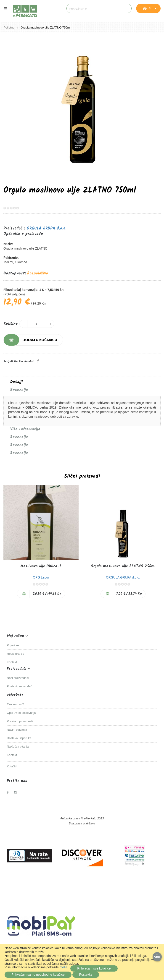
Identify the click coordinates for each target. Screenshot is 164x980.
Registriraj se (16, 654)
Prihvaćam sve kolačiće (94, 968)
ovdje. (64, 967)
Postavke (86, 975)
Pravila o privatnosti (20, 721)
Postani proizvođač (19, 686)
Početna (9, 27)
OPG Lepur (41, 577)
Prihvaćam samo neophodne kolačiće (38, 975)
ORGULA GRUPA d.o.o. (47, 228)
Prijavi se (13, 645)
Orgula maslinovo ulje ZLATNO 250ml (123, 566)
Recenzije (19, 390)
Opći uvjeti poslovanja (21, 713)
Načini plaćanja (17, 730)
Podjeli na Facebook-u (19, 361)
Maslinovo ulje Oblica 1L (41, 566)
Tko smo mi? (15, 704)
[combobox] (99, 8)
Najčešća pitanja (18, 747)
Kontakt (12, 662)
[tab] (82, 382)
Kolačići (12, 766)
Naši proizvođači (18, 678)
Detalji (16, 382)
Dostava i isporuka (19, 738)
